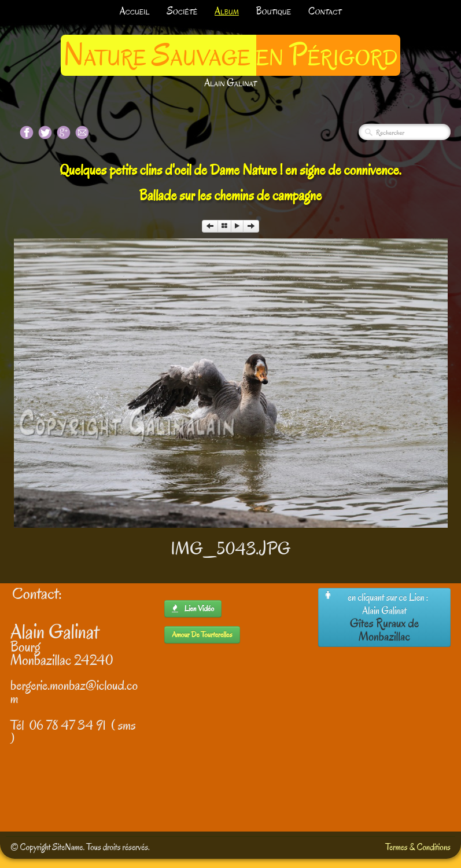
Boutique (274, 11)
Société (182, 11)
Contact (325, 11)
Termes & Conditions (418, 847)
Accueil (135, 11)
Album (227, 11)
